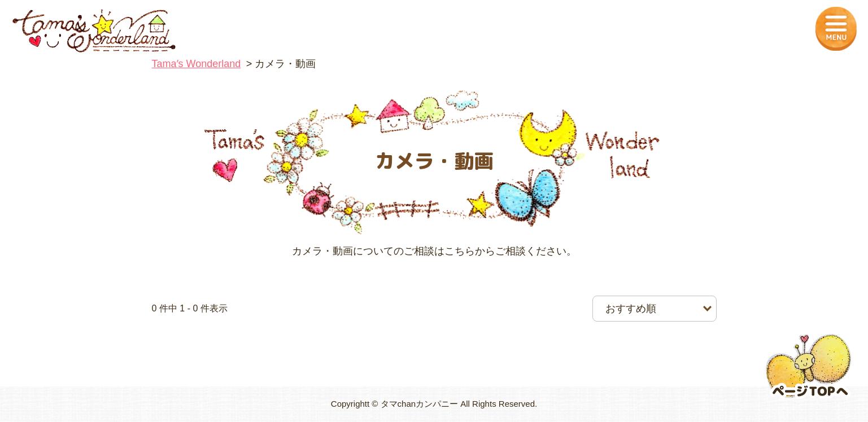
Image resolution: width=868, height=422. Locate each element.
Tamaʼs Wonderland (197, 64)
